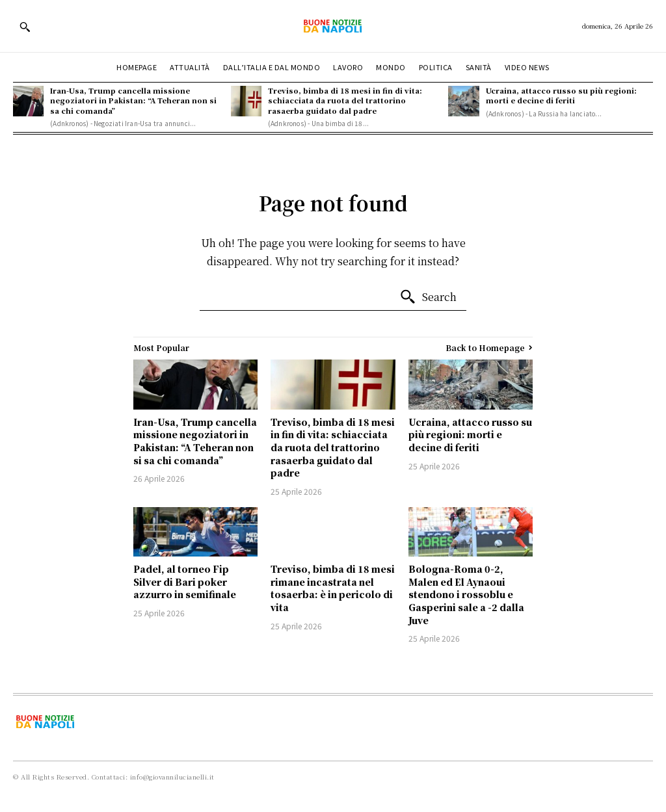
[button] (25, 27)
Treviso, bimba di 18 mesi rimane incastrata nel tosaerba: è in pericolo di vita (333, 588)
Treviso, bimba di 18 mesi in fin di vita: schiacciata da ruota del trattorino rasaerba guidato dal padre (345, 100)
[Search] (428, 297)
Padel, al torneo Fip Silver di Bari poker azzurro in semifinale (185, 582)
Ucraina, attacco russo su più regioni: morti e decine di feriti (561, 95)
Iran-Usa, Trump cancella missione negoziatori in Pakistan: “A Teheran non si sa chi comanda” (133, 100)
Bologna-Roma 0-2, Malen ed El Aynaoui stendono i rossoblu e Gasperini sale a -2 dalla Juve (466, 594)
